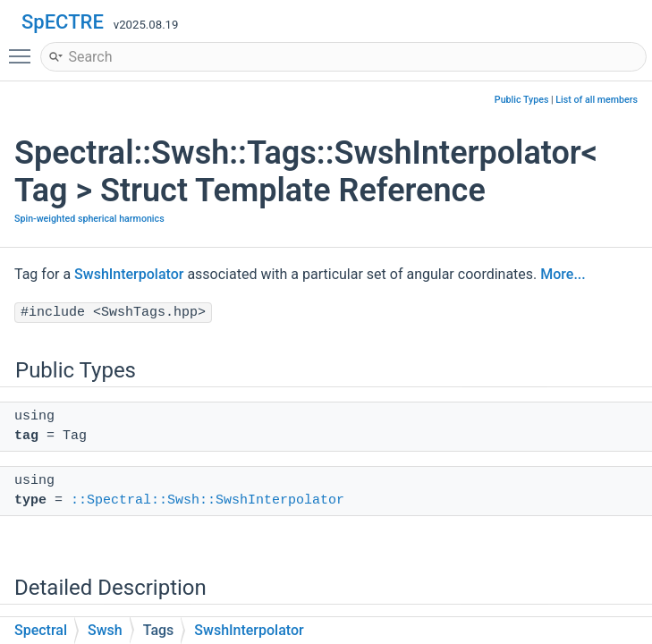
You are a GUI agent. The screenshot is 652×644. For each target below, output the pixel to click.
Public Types (522, 100)
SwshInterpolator (129, 274)
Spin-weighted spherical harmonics (89, 219)
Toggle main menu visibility (24, 48)
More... (563, 274)
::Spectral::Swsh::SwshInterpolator (207, 500)
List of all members (597, 100)
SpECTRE (63, 22)
